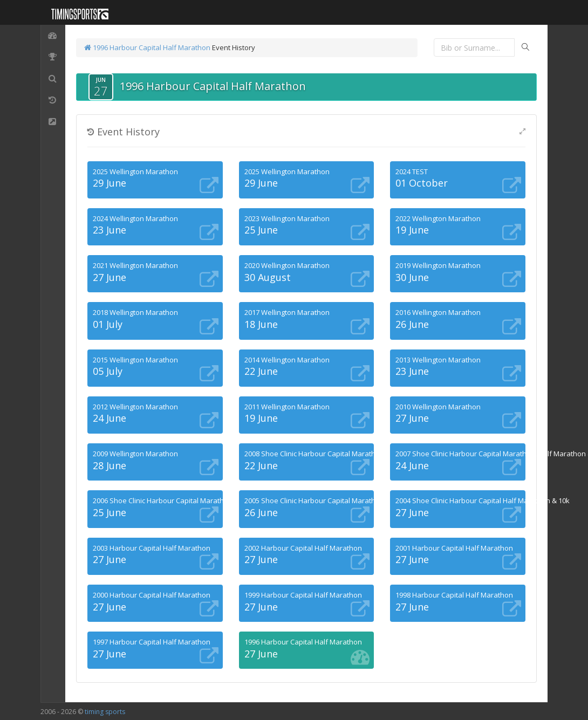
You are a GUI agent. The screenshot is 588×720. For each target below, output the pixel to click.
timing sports (105, 712)
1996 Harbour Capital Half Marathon (147, 47)
